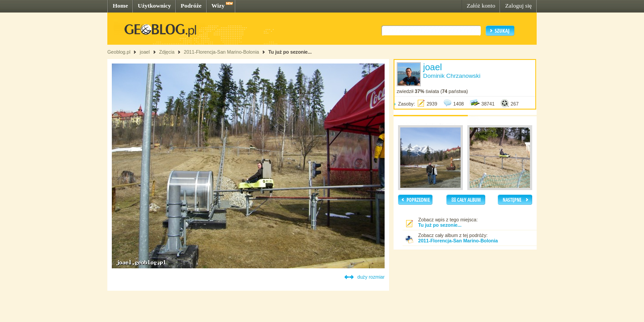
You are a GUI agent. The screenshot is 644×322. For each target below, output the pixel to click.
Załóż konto (481, 6)
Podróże (191, 6)
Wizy (218, 6)
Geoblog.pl (119, 52)
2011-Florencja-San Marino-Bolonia (221, 52)
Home (120, 6)
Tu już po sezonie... (290, 52)
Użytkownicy (154, 6)
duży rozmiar (371, 277)
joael (145, 52)
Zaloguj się (518, 6)
